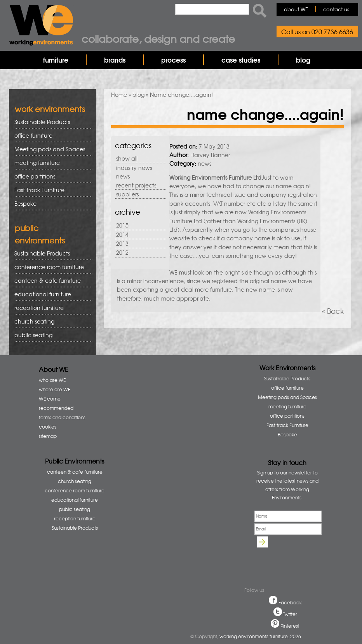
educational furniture (51, 294)
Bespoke (25, 203)
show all (127, 158)
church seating (34, 321)
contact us (336, 9)
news (123, 176)
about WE (296, 9)
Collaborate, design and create (158, 38)
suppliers (127, 194)
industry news (134, 168)
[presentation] (291, 561)
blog (303, 60)
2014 (122, 234)
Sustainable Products (42, 122)
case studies (241, 60)
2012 (122, 252)
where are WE (55, 389)
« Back (333, 311)
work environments (50, 109)
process (173, 60)
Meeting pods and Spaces (51, 149)
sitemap (48, 436)
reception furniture (51, 308)
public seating (51, 335)
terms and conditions (62, 417)
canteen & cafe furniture (51, 281)
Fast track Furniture (39, 190)
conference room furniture (51, 267)
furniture (56, 60)
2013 (122, 243)
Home (119, 94)
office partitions (51, 176)
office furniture (51, 136)
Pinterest (290, 626)
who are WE (52, 380)
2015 (122, 225)
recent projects (136, 185)
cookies (48, 427)
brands (115, 60)
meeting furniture (51, 163)
